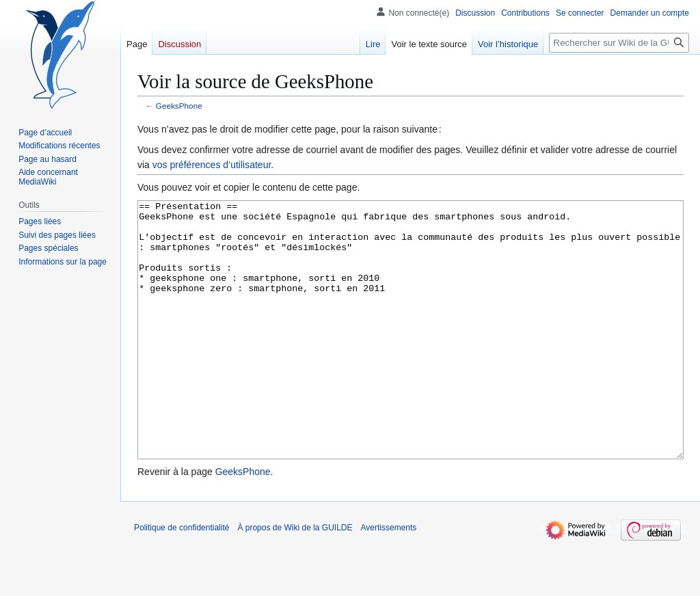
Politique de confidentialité (181, 579)
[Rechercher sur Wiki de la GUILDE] (619, 43)
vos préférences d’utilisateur (212, 165)
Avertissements (389, 579)
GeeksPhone (179, 106)
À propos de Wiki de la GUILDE (295, 579)
